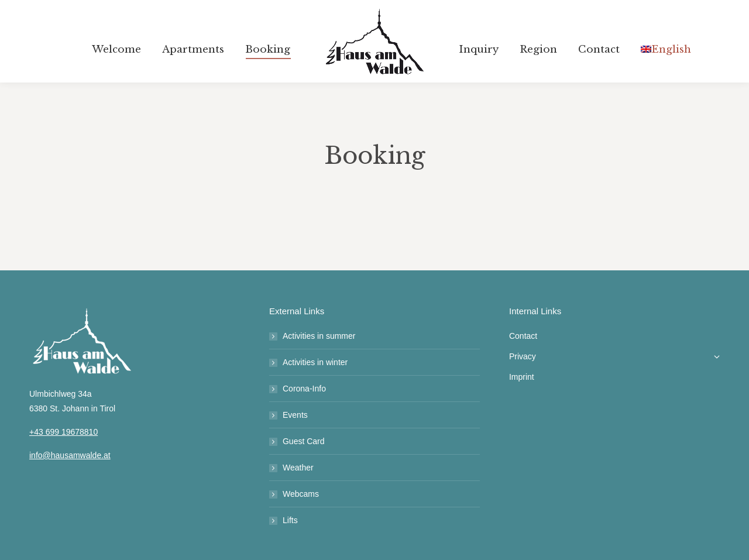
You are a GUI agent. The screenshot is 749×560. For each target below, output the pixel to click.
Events (295, 415)
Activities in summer (319, 336)
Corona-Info (304, 389)
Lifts (290, 520)
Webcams (301, 494)
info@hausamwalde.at (70, 455)
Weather (298, 468)
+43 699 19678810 (63, 432)
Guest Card (304, 441)
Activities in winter (315, 362)
